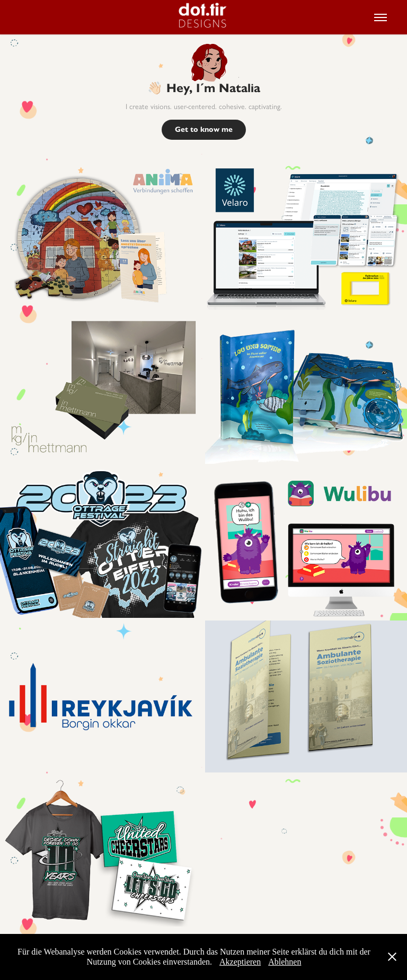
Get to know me (204, 129)
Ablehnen (285, 962)
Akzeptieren (240, 962)
